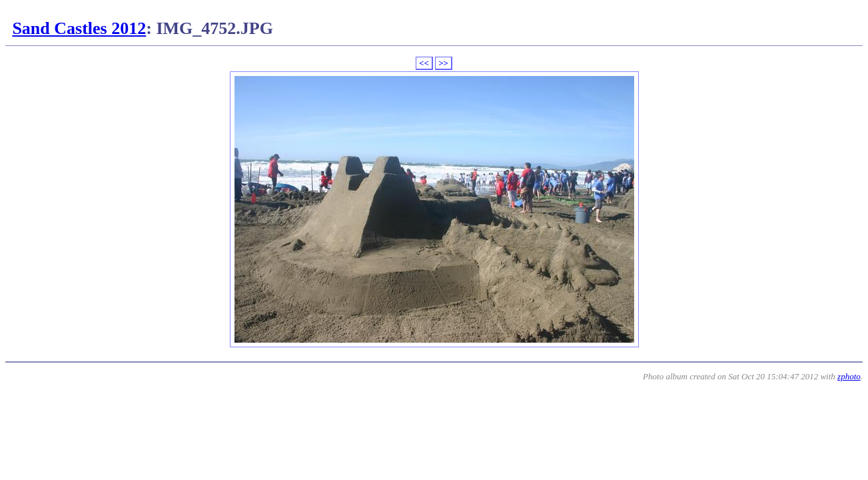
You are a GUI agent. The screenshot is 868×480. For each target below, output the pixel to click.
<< (424, 63)
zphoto (849, 376)
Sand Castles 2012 (79, 28)
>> (443, 63)
